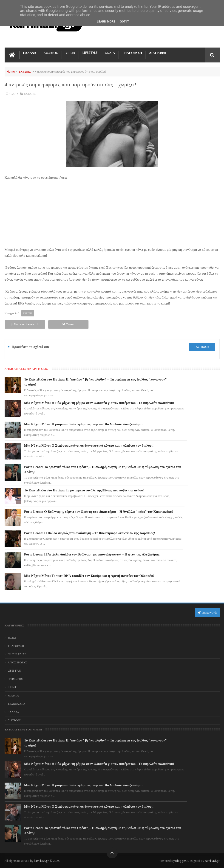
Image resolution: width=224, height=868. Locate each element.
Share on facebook (25, 324)
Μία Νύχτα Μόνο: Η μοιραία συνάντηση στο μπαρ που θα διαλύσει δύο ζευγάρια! (84, 424)
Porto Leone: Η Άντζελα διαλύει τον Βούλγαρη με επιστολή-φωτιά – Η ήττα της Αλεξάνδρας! (92, 554)
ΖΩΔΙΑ (110, 53)
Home (11, 72)
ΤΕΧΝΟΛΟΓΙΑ (17, 704)
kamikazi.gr (41, 861)
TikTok (12, 687)
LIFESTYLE (90, 53)
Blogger (181, 861)
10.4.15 (14, 94)
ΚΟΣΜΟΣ (51, 53)
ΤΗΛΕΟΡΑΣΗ (132, 53)
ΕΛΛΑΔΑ (30, 53)
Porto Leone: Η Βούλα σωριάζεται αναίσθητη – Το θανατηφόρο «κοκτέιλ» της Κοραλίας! (90, 533)
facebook (202, 347)
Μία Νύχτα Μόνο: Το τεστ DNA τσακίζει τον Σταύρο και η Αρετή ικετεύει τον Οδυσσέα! (89, 576)
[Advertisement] (112, 213)
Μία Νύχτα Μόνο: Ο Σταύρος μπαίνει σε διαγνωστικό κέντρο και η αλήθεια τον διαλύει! (89, 445)
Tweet (68, 324)
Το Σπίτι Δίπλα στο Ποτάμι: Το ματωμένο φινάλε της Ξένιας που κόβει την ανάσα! (84, 490)
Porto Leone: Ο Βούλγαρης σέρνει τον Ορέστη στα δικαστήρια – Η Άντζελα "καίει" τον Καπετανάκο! (99, 512)
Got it (124, 21)
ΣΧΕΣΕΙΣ (25, 72)
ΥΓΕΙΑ (70, 53)
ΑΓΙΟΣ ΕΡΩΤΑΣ (17, 662)
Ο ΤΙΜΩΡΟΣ (15, 679)
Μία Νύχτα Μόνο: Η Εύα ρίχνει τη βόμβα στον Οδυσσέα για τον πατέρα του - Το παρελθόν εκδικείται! (99, 403)
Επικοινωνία (207, 613)
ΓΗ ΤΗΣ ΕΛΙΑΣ (17, 654)
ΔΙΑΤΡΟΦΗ (158, 53)
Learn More (106, 21)
